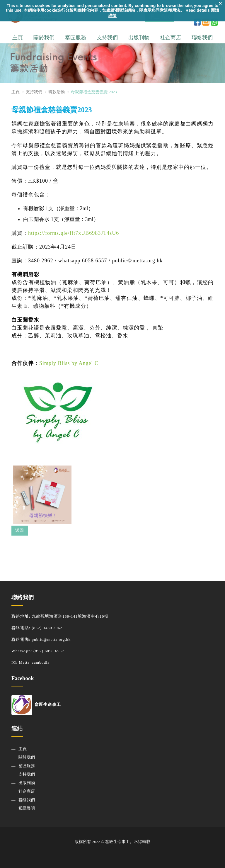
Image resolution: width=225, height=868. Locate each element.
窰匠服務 (76, 38)
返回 (20, 530)
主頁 (18, 38)
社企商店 (171, 38)
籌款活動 (57, 92)
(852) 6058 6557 (49, 651)
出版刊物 (139, 38)
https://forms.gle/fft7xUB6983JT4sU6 (74, 233)
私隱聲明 (27, 808)
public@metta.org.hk (51, 639)
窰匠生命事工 (36, 705)
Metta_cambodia (34, 662)
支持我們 (107, 38)
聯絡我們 (202, 38)
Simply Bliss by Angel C (69, 363)
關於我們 (44, 38)
